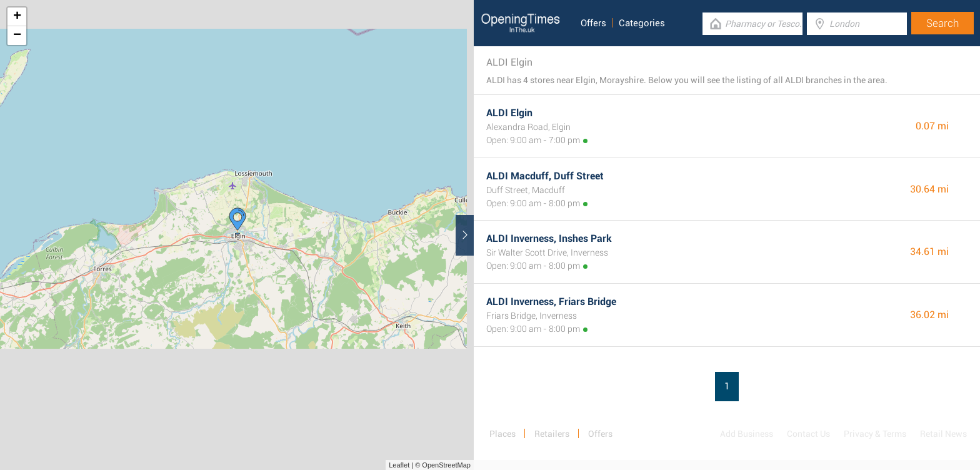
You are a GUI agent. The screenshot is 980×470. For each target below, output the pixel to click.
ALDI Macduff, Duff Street (545, 176)
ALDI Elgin (509, 113)
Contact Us (808, 434)
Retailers (552, 434)
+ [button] (17, 17)
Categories (642, 23)
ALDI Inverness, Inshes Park (549, 238)
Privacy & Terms (875, 434)
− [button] (17, 36)
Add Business (747, 434)
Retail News (943, 434)
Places (502, 434)
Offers (593, 23)
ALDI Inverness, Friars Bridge (551, 302)
